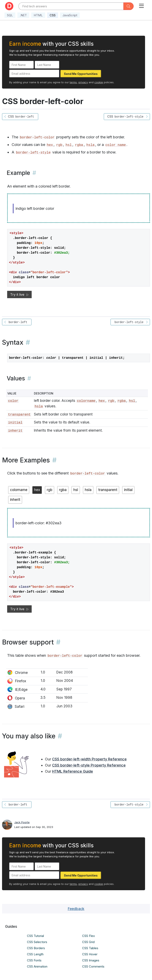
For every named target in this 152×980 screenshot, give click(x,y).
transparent (19, 415)
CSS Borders (36, 948)
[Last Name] (47, 65)
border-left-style (33, 153)
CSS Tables (90, 948)
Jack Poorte (22, 822)
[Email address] (34, 73)
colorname (86, 401)
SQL (10, 15)
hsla (91, 145)
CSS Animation (37, 966)
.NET (23, 15)
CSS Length (35, 954)
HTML (38, 15)
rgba (79, 145)
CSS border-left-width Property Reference (89, 759)
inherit (15, 431)
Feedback (76, 909)
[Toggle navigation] (141, 5)
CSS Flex (88, 936)
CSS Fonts (34, 960)
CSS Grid (88, 942)
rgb (59, 145)
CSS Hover (90, 954)
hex (50, 145)
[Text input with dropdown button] (71, 6)
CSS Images (91, 960)
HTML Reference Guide (73, 771)
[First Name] (21, 65)
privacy (83, 82)
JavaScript (70, 15)
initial (15, 423)
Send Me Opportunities (81, 74)
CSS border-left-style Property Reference (89, 765)
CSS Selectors (37, 942)
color (13, 401)
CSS (53, 15)
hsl (69, 145)
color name (116, 145)
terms (73, 82)
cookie (99, 82)
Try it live (19, 294)
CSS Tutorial (35, 936)
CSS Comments (93, 966)
